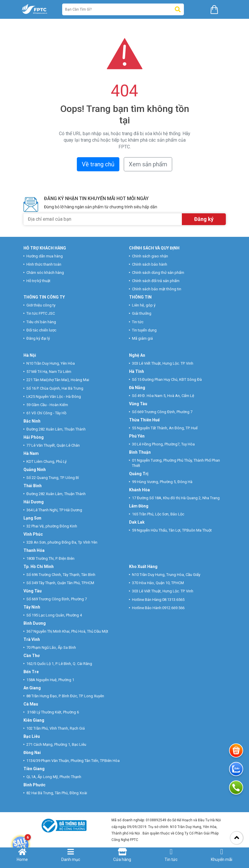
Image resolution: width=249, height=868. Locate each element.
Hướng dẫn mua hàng (45, 256)
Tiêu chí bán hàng (41, 322)
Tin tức (138, 322)
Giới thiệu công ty (41, 305)
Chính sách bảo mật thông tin (157, 289)
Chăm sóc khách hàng (45, 273)
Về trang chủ (98, 164)
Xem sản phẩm (148, 164)
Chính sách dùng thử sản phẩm (158, 273)
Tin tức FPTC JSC (41, 313)
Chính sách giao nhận (150, 256)
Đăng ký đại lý (38, 338)
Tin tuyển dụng (144, 330)
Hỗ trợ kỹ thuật (38, 281)
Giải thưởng (142, 313)
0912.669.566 (174, 608)
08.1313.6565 (173, 600)
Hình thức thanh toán (44, 264)
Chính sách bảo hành (150, 264)
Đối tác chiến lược (41, 330)
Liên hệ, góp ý (144, 305)
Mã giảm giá (142, 338)
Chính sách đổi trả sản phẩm (156, 281)
